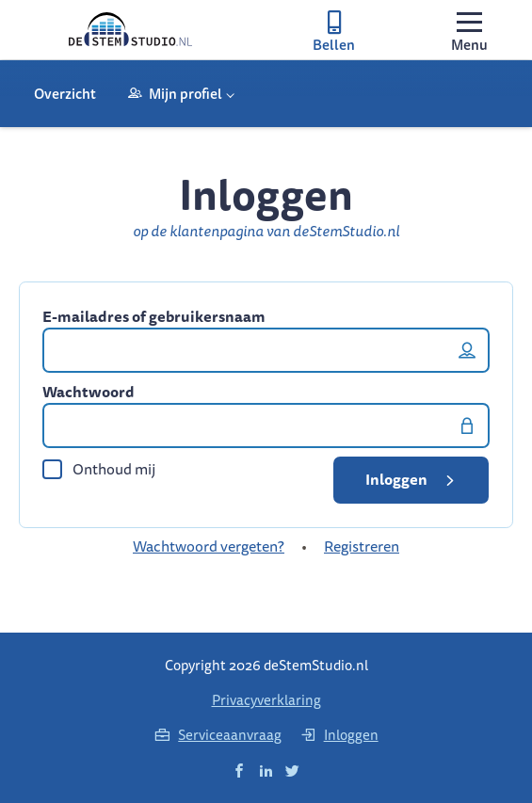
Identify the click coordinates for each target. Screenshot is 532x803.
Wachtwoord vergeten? (209, 546)
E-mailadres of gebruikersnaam (154, 316)
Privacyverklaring (266, 700)
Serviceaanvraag (218, 735)
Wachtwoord (89, 392)
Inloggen (413, 479)
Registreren (362, 546)
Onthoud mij (99, 469)
